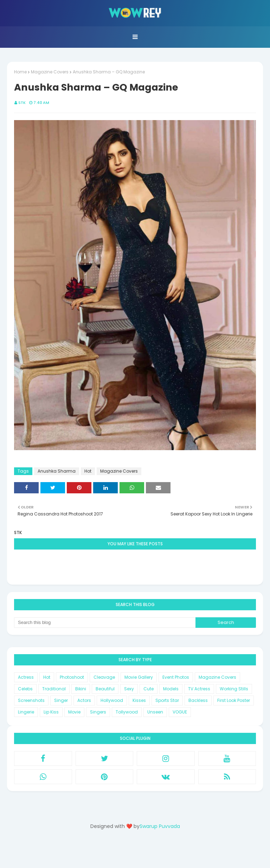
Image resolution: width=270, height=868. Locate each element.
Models (171, 689)
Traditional (54, 689)
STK (22, 103)
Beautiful (105, 689)
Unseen (155, 712)
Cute (149, 689)
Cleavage (104, 677)
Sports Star (167, 700)
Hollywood (112, 700)
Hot (88, 471)
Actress (26, 677)
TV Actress (199, 689)
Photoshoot (72, 677)
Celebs (25, 689)
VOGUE (180, 712)
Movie (74, 712)
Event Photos (176, 677)
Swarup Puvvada (160, 826)
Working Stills (234, 689)
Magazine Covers (50, 72)
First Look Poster (234, 700)
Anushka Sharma (57, 471)
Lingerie (26, 712)
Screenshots (31, 700)
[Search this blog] (105, 623)
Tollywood (127, 712)
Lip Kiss (51, 712)
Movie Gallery (139, 677)
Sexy (129, 689)
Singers (98, 712)
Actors (84, 700)
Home (20, 72)
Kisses (139, 700)
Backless (198, 700)
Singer (61, 700)
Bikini (81, 689)
